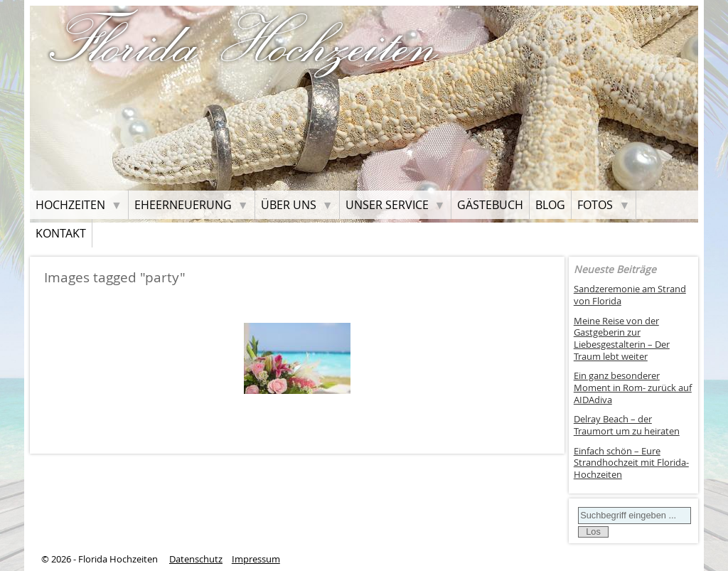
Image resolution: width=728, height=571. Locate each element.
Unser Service (387, 205)
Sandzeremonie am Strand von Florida (630, 295)
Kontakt (61, 233)
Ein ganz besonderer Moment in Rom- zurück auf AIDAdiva (633, 388)
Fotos (595, 205)
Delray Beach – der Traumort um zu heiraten (627, 425)
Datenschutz (196, 559)
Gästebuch (490, 205)
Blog (550, 205)
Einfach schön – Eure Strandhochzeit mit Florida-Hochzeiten (631, 463)
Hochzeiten (70, 205)
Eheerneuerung (183, 205)
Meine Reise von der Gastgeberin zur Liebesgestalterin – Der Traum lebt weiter (622, 339)
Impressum (256, 559)
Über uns (289, 205)
